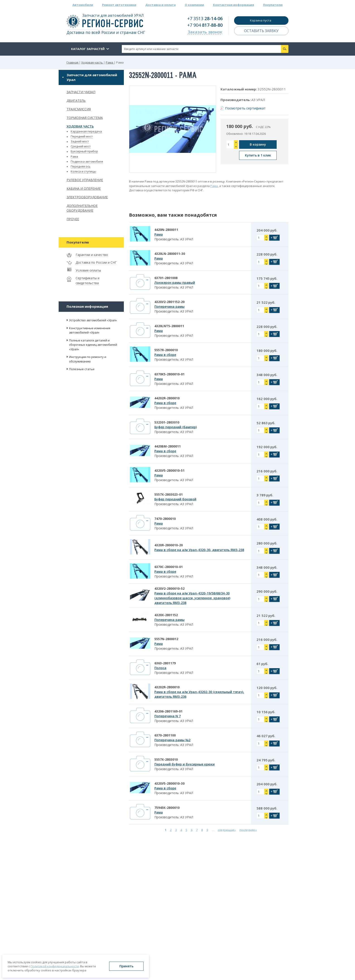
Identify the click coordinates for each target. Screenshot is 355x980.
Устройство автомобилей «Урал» (93, 320)
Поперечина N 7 (168, 716)
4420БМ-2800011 (168, 446)
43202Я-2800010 (167, 687)
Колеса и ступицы (83, 171)
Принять (126, 966)
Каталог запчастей (88, 49)
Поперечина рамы (169, 307)
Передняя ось (81, 166)
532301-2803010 (167, 422)
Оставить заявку (261, 31)
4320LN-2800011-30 (170, 254)
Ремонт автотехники (119, 5)
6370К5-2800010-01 (169, 374)
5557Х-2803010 (166, 759)
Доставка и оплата (161, 5)
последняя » (248, 830)
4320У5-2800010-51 (169, 470)
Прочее (73, 219)
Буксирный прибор (84, 151)
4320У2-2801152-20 (169, 302)
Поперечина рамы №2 (172, 740)
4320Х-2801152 (166, 615)
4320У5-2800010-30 (169, 783)
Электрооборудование (87, 197)
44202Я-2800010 (167, 398)
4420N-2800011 (166, 230)
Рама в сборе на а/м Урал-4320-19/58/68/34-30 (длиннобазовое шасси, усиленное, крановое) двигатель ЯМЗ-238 (192, 598)
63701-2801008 (166, 278)
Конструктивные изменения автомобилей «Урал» (90, 330)
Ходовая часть (80, 126)
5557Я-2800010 (166, 350)
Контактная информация (234, 5)
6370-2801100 (165, 735)
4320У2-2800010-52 (169, 588)
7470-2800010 (165, 519)
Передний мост (82, 136)
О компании (194, 5)
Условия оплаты (88, 270)
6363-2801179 (165, 663)
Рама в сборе (165, 355)
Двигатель (76, 101)
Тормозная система (85, 118)
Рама (74, 156)
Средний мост (81, 146)
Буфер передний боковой (175, 499)
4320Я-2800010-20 (169, 545)
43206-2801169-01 (168, 711)
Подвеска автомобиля (87, 161)
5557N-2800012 (166, 639)
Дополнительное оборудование (82, 208)
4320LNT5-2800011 (169, 326)
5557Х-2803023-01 (169, 494)
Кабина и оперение (84, 188)
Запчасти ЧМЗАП (81, 92)
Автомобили (83, 5)
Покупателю (273, 5)
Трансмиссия (79, 109)
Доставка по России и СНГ (96, 262)
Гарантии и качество (92, 255)
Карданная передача (86, 131)
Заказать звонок (205, 32)
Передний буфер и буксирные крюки (185, 764)
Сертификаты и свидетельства (88, 281)
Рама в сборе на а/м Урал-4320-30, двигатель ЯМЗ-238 (199, 550)
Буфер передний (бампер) (176, 427)
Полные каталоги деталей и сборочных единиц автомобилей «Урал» (93, 345)
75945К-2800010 (167, 808)
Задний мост (80, 141)
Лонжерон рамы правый (175, 283)
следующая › (227, 830)
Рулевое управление (85, 180)
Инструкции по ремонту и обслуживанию (88, 359)
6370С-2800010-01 (169, 567)
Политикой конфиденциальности (55, 966)
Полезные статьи (82, 369)
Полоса (160, 668)
